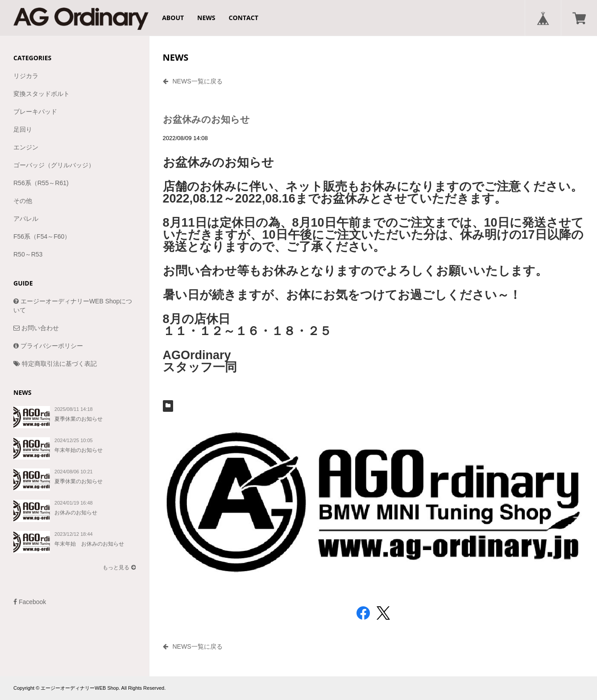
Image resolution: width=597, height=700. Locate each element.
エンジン (26, 147)
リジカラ (26, 76)
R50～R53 (28, 254)
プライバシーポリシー (48, 346)
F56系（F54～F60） (42, 236)
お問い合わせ (36, 328)
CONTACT (244, 18)
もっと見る (119, 567)
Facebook (30, 602)
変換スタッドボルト (41, 94)
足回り (23, 129)
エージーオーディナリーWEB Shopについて (73, 306)
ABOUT (173, 18)
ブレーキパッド (35, 112)
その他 (23, 201)
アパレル (26, 219)
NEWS (206, 18)
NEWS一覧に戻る (193, 81)
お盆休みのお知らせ (211, 119)
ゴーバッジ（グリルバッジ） (54, 165)
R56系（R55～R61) (41, 183)
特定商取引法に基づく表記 (55, 364)
